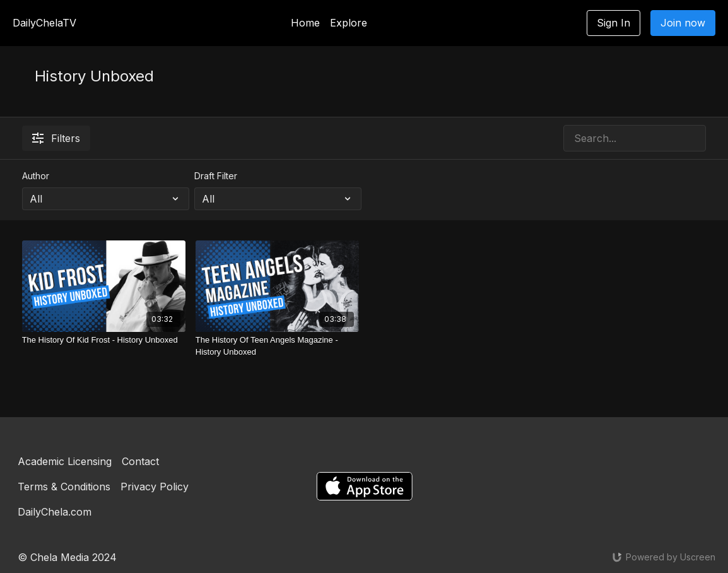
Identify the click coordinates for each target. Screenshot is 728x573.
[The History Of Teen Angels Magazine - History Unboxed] (277, 346)
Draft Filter (216, 176)
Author (36, 176)
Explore (349, 23)
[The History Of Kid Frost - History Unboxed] (104, 340)
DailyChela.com (55, 512)
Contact (140, 461)
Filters (56, 138)
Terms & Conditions (64, 487)
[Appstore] (364, 486)
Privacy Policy (155, 487)
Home (305, 23)
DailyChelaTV (44, 23)
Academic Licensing (65, 461)
